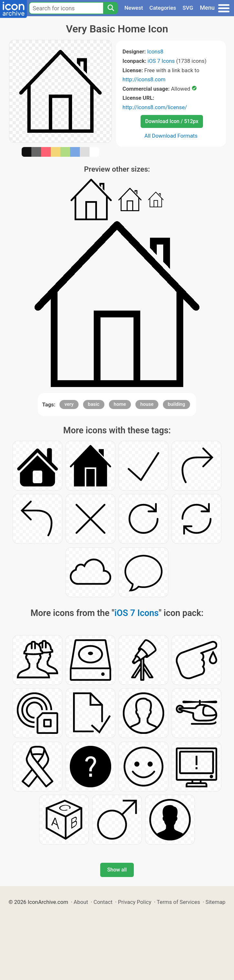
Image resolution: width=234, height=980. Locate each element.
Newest (134, 8)
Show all (117, 870)
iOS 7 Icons (161, 61)
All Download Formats (171, 136)
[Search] (111, 8)
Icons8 (155, 51)
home (120, 404)
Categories (163, 8)
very (69, 404)
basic (94, 404)
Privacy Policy (135, 902)
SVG (188, 8)
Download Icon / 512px (172, 121)
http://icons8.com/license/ (155, 107)
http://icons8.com (144, 79)
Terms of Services (178, 902)
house (147, 404)
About (81, 902)
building (176, 404)
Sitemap (216, 902)
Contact (103, 902)
